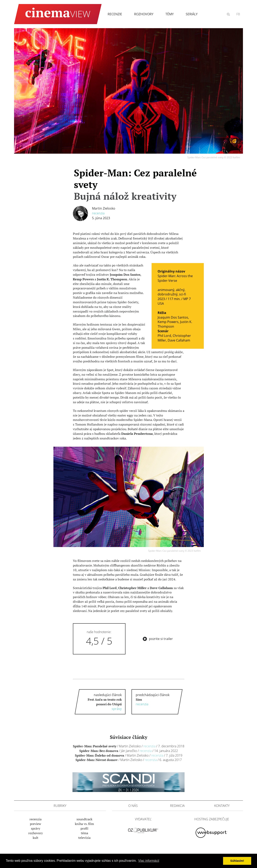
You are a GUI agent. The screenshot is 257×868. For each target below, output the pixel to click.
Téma (85, 833)
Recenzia (98, 213)
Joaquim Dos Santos (173, 317)
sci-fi (183, 294)
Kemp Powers (168, 322)
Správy (36, 828)
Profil (84, 828)
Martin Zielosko (104, 208)
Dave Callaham (179, 340)
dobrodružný (168, 294)
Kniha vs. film (84, 824)
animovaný (166, 290)
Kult (36, 838)
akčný (180, 290)
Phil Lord (164, 336)
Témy (170, 14)
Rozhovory (144, 14)
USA (161, 303)
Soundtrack (84, 819)
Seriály (192, 14)
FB (238, 14)
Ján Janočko (129, 751)
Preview (36, 824)
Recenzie (115, 14)
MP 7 (187, 299)
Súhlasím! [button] (237, 861)
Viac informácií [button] (149, 861)
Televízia (84, 838)
